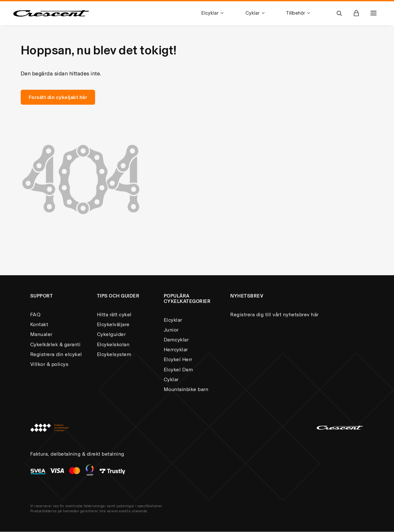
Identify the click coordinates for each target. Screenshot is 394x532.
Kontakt (39, 324)
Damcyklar (176, 340)
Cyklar (171, 379)
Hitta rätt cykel (114, 315)
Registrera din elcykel (56, 354)
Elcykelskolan (113, 344)
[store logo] (51, 13)
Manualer (41, 334)
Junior (171, 330)
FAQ (35, 315)
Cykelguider (111, 334)
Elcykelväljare (113, 324)
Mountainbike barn (186, 389)
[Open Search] (339, 13)
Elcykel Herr (178, 359)
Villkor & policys (49, 364)
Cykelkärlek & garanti (55, 344)
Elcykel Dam (179, 370)
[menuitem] (214, 13)
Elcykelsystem (114, 354)
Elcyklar (173, 320)
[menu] (263, 13)
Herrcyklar (176, 350)
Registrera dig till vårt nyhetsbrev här (274, 315)
